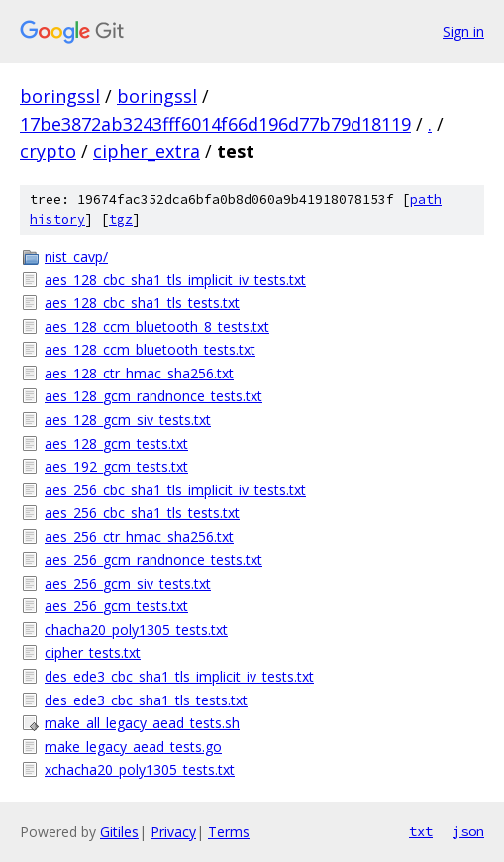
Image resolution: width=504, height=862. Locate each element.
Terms (229, 832)
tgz (121, 219)
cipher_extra (147, 151)
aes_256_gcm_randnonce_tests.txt (153, 559)
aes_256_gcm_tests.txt (116, 606)
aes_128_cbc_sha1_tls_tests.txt (142, 303)
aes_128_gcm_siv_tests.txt (128, 420)
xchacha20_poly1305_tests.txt (140, 769)
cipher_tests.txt (93, 652)
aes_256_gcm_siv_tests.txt (128, 583)
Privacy (173, 832)
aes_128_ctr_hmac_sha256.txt (139, 373)
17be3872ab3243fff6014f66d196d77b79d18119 (215, 124)
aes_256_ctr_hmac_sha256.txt (139, 537)
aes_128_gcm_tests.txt (116, 443)
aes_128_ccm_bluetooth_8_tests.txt (157, 326)
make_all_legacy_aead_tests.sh (142, 723)
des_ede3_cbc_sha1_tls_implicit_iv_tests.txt (179, 676)
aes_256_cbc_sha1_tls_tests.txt (142, 513)
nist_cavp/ (76, 256)
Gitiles (119, 832)
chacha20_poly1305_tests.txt (136, 630)
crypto (48, 151)
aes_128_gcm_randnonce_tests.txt (153, 396)
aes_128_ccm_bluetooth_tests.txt (150, 349)
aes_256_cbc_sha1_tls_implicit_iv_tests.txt (175, 490)
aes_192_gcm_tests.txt (116, 466)
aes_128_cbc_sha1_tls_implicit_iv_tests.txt (175, 280)
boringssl (60, 96)
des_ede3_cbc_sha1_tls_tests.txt (146, 700)
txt (421, 831)
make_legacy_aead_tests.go (133, 747)
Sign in (463, 31)
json (468, 831)
